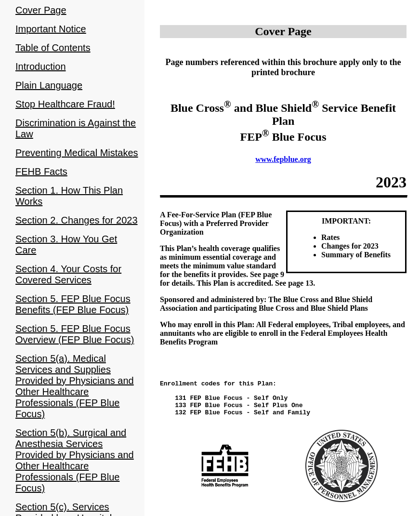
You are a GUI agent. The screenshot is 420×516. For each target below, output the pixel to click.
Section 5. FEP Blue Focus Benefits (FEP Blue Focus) (73, 304)
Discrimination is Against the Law (76, 128)
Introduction (41, 66)
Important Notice (51, 29)
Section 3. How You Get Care (66, 245)
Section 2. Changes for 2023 (77, 220)
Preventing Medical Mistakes (77, 153)
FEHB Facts (41, 172)
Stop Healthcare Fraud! (65, 104)
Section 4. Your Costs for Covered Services (68, 274)
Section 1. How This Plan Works (69, 196)
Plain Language (49, 85)
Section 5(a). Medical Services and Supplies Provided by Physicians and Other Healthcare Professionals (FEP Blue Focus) (75, 386)
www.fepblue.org (283, 159)
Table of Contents (53, 48)
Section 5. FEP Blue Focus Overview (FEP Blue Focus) (75, 334)
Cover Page (41, 10)
